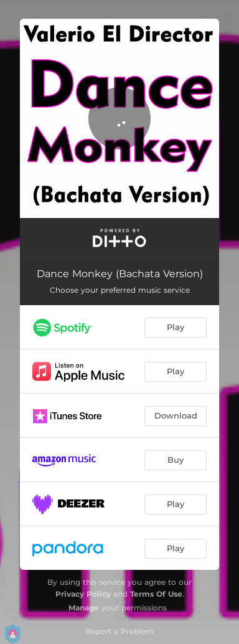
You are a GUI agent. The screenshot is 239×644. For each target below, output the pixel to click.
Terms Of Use (156, 594)
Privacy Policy (83, 594)
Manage (84, 608)
